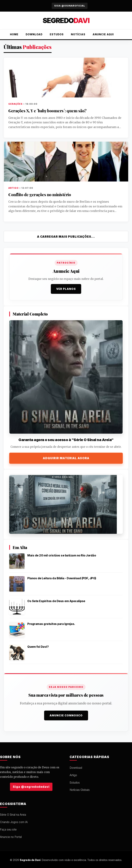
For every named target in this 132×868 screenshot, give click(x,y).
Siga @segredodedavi (31, 787)
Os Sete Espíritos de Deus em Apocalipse (56, 601)
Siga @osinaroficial (70, 6)
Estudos (57, 34)
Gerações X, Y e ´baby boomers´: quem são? (47, 111)
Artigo (73, 775)
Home (14, 34)
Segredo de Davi (30, 860)
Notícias (78, 34)
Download (34, 34)
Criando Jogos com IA (14, 822)
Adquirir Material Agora (66, 458)
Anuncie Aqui (103, 34)
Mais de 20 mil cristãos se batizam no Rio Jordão (62, 555)
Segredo (66, 20)
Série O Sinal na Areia (13, 815)
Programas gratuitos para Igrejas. (51, 624)
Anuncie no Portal (11, 837)
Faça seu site (8, 830)
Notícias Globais (80, 790)
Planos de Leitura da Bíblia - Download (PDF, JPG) (62, 578)
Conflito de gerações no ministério (40, 195)
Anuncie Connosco (66, 715)
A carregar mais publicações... (66, 237)
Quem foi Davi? (38, 647)
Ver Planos (66, 289)
